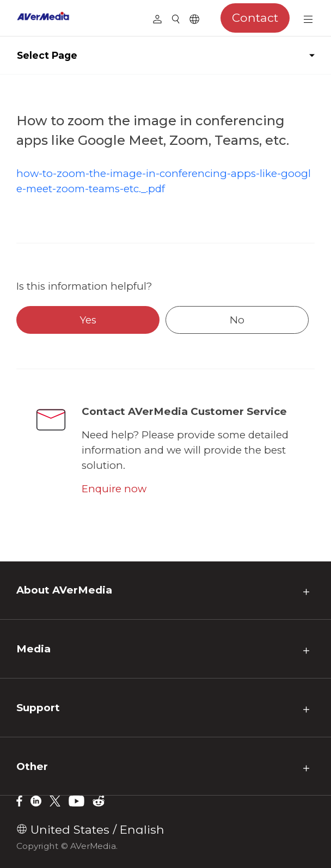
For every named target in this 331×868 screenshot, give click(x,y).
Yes (88, 320)
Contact (255, 17)
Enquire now (114, 489)
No (237, 320)
